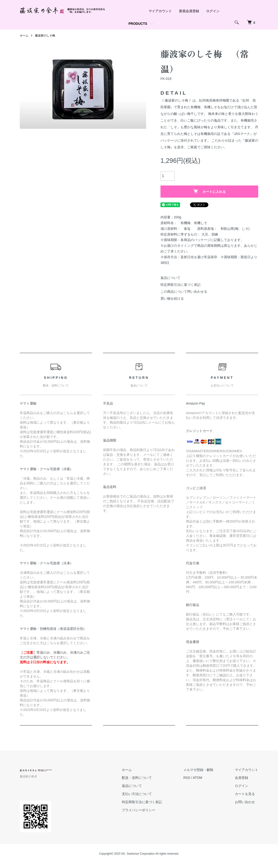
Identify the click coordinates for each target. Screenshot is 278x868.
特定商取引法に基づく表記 (180, 285)
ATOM (198, 778)
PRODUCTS (138, 24)
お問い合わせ (245, 802)
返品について (170, 278)
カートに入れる (209, 191)
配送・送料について (137, 778)
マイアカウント (160, 11)
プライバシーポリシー (139, 810)
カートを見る (245, 794)
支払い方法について (137, 794)
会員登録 (242, 778)
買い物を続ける (172, 298)
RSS (187, 778)
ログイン (213, 11)
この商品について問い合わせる (184, 292)
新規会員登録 (189, 11)
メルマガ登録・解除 (198, 770)
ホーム (127, 770)
